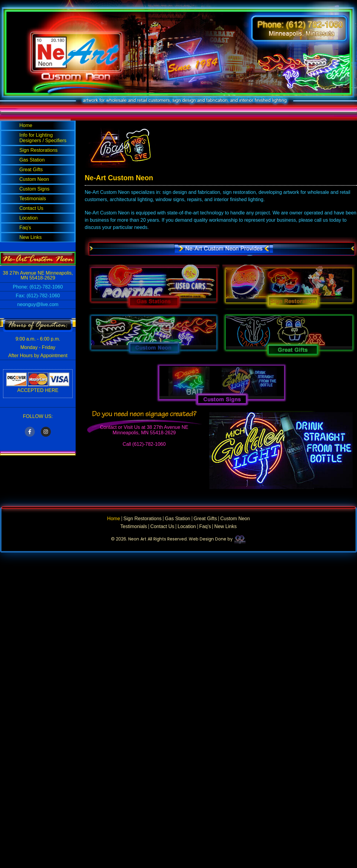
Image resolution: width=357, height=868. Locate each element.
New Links (31, 237)
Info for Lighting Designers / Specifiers (43, 138)
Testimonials (33, 199)
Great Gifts (31, 170)
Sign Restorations (38, 150)
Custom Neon (34, 179)
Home (26, 125)
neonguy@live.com (38, 304)
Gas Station (32, 160)
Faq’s (25, 228)
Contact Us (31, 208)
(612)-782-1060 (46, 287)
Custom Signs (34, 189)
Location (29, 218)
